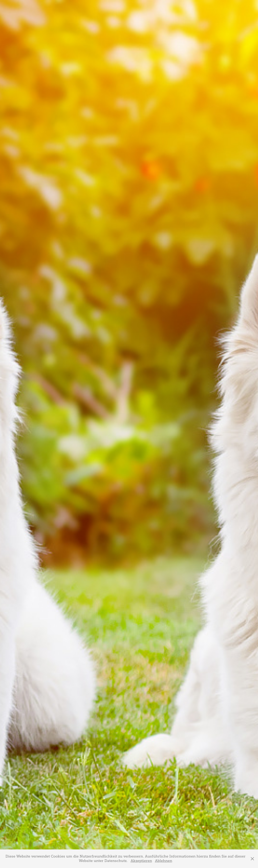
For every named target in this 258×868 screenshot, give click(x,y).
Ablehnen (164, 861)
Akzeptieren (141, 861)
